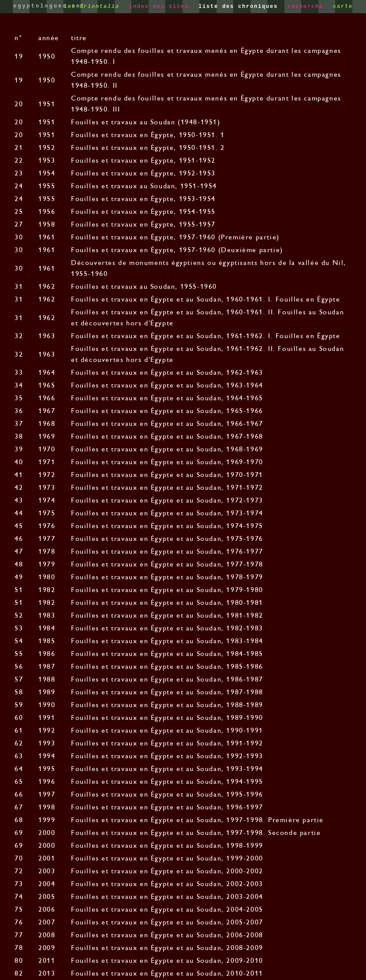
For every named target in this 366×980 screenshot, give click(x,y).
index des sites (161, 7)
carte (343, 7)
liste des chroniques (240, 7)
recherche (307, 7)
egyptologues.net (49, 6)
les (94, 7)
